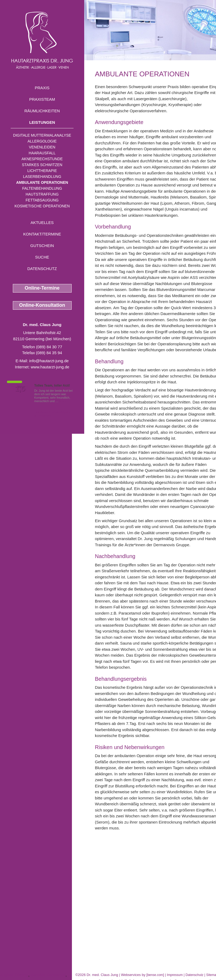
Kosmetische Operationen (42, 206)
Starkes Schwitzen (42, 165)
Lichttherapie (42, 171)
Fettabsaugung (42, 200)
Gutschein (42, 246)
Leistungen (42, 122)
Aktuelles (42, 222)
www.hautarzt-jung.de (50, 367)
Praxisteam (42, 99)
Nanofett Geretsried (48, 975)
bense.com (155, 975)
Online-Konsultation (42, 305)
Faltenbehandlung (42, 188)
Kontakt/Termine (42, 234)
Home (99, 57)
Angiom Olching (14, 975)
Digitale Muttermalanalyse (42, 135)
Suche (42, 257)
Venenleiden (42, 147)
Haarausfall (42, 153)
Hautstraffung (42, 194)
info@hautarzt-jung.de (49, 361)
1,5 (20, 389)
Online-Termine (42, 288)
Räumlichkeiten (42, 111)
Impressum (175, 975)
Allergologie (42, 141)
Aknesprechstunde (42, 159)
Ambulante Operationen (42, 182)
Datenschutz (42, 269)
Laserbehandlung (42, 177)
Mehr (63, 401)
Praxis (42, 88)
